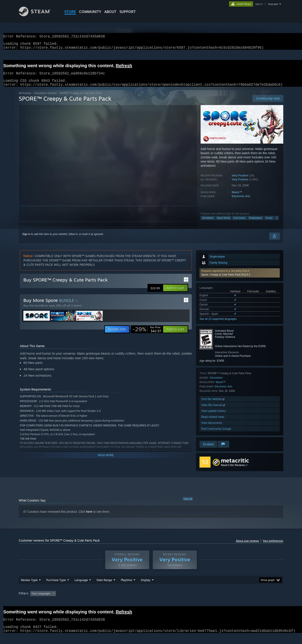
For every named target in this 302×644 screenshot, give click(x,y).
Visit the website (213, 404)
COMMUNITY (90, 12)
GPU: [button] (226, 602)
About (110, 12)
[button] (240, 278)
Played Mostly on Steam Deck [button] (151, 602)
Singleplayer (256, 223)
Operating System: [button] (188, 602)
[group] (151, 602)
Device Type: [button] (245, 602)
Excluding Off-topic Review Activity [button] (86, 602)
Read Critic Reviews (233, 470)
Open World (223, 223)
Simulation (208, 223)
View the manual (213, 410)
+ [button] (277, 223)
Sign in (26, 239)
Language (81, 588)
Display (146, 588)
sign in (259, 4)
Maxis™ (237, 197)
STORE (70, 12)
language (273, 4)
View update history (214, 416)
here (89, 517)
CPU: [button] (211, 602)
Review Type (29, 588)
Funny (269, 223)
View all (188, 504)
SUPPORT (128, 12)
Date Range (104, 588)
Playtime (126, 588)
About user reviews (247, 546)
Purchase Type (56, 588)
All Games (25, 98)
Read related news (213, 422)
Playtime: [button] (120, 602)
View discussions (212, 428)
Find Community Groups (216, 434)
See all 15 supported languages (218, 324)
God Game (239, 223)
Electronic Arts (241, 201)
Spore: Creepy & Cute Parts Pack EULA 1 (226, 280)
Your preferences (273, 546)
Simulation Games (45, 98)
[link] (147, 335)
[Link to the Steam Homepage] (38, 15)
